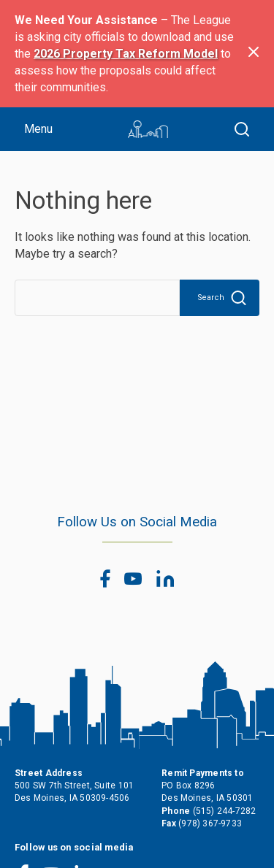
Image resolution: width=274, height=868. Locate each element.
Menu (38, 129)
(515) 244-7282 (225, 811)
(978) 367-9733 (210, 823)
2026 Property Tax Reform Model (126, 54)
